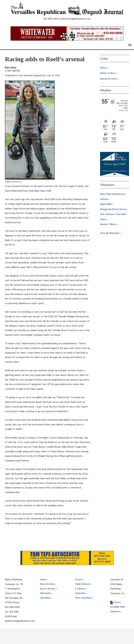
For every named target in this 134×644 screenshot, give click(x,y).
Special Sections (109, 79)
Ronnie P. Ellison (108, 224)
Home (43, 580)
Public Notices (83, 584)
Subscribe (80, 593)
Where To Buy (107, 74)
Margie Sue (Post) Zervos (113, 209)
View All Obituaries (110, 233)
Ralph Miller (106, 204)
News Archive (47, 584)
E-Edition (80, 589)
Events (79, 580)
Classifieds (45, 598)
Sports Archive (48, 589)
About (103, 68)
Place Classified (83, 598)
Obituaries (45, 593)
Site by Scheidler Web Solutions (118, 607)
